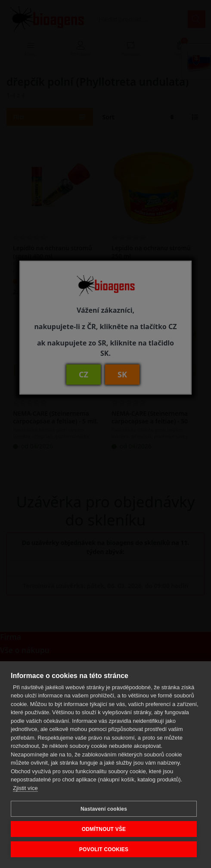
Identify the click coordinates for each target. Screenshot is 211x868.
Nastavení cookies (104, 809)
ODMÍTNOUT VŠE (104, 829)
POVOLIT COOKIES (104, 849)
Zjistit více (25, 788)
